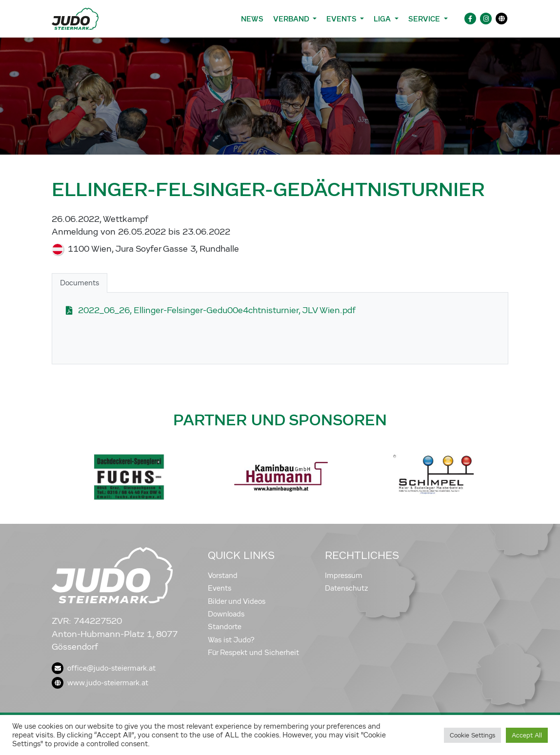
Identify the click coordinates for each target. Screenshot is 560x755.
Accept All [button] (527, 735)
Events (220, 588)
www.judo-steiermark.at (100, 683)
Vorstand (223, 576)
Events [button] (342, 19)
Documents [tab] (80, 283)
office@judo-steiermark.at (104, 668)
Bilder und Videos (237, 601)
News (252, 19)
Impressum (344, 576)
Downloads (226, 614)
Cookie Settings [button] (472, 735)
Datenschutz (347, 588)
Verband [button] (292, 19)
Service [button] (425, 19)
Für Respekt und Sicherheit (253, 653)
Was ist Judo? (231, 640)
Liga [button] (383, 19)
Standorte (225, 627)
